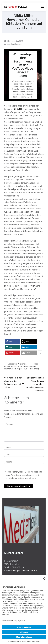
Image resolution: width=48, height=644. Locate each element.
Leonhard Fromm (14, 44)
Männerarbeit (10, 369)
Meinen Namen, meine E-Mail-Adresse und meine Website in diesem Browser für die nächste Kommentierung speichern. (23, 475)
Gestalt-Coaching (12, 366)
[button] (13, 342)
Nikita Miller (19, 109)
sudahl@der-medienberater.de (24, 571)
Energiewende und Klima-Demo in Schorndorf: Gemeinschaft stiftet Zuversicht (35, 384)
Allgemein (22, 364)
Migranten (21, 369)
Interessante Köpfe (28, 366)
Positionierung (33, 369)
